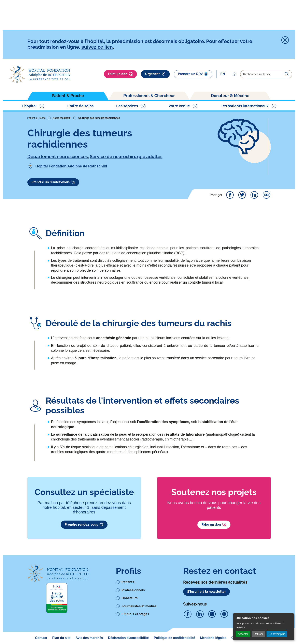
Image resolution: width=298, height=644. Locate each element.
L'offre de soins (80, 106)
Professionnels (133, 590)
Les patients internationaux (245, 106)
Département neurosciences (58, 156)
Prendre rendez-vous (84, 525)
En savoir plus (277, 634)
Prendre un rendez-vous (53, 182)
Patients (128, 582)
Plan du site (61, 638)
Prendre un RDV (193, 74)
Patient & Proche (68, 96)
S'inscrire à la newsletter (207, 592)
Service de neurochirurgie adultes (126, 156)
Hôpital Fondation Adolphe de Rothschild (71, 166)
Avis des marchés (89, 638)
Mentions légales (213, 638)
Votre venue (179, 106)
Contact (41, 638)
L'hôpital (29, 106)
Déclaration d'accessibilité (128, 638)
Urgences (155, 74)
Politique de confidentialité (174, 638)
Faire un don (120, 74)
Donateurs (130, 598)
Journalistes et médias (139, 606)
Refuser (259, 634)
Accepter (243, 634)
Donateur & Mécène (230, 96)
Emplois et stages (135, 614)
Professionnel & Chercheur (149, 96)
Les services (127, 106)
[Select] (228, 74)
